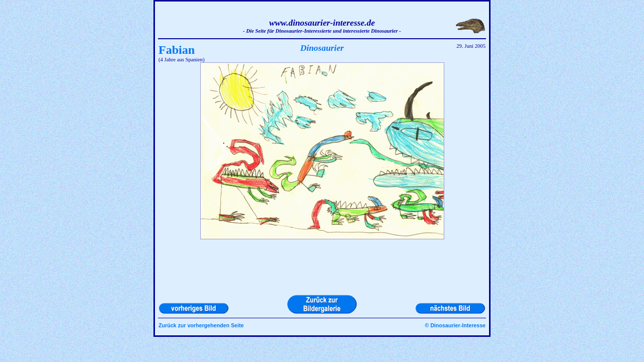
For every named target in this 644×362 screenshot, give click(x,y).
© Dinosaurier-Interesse (455, 325)
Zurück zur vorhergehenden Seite (201, 325)
